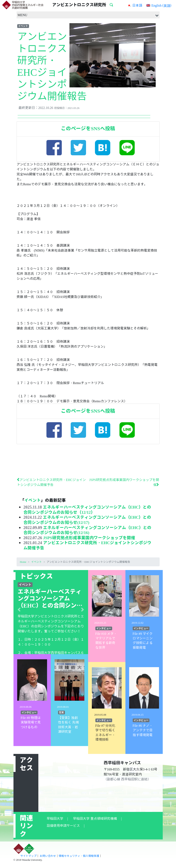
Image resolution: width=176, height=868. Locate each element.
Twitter (80, 149)
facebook (55, 149)
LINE (128, 149)
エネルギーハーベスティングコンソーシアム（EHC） (51, 620)
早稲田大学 (55, 817)
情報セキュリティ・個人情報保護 (79, 855)
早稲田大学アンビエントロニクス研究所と (49, 615)
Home (23, 560)
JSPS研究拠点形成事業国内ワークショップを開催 (89, 536)
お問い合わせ (48, 855)
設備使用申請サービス (63, 824)
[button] (19, 608)
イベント (23, 26)
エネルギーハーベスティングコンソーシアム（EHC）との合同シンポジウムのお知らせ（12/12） (87, 509)
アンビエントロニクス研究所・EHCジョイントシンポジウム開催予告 (87, 544)
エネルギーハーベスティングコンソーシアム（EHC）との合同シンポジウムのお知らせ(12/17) (87, 519)
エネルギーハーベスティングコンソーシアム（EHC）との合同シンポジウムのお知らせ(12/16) (87, 529)
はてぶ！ (104, 149)
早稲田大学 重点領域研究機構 (95, 817)
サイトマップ (28, 855)
